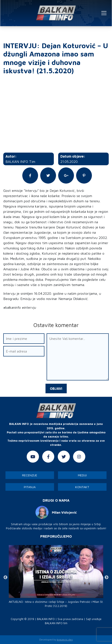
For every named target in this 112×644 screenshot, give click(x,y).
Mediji (82, 475)
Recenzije (30, 475)
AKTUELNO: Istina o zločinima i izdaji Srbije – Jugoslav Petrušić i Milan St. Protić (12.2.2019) (56, 604)
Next (107, 578)
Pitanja (30, 487)
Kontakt (82, 487)
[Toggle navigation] (104, 13)
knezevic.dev (65, 640)
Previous (5, 578)
